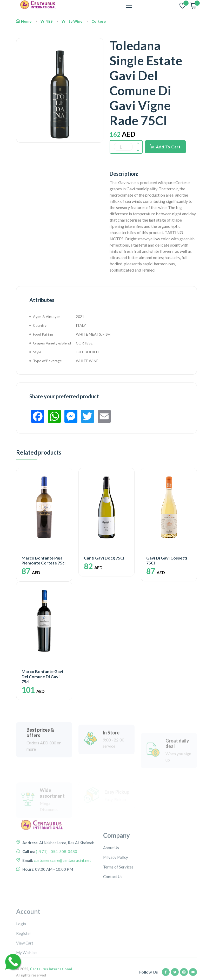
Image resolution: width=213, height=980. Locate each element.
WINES (46, 21)
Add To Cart (165, 147)
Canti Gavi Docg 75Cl (104, 558)
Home (24, 21)
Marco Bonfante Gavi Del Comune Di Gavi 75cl (42, 676)
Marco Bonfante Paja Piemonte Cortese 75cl (44, 560)
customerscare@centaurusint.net (62, 876)
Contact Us (113, 899)
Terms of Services (118, 890)
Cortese (99, 21)
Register (24, 964)
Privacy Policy (116, 880)
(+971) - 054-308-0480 (56, 868)
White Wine (72, 21)
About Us (111, 870)
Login (21, 954)
